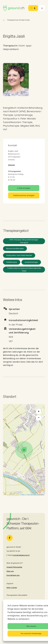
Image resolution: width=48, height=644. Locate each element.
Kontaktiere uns (13, 575)
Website (11, 165)
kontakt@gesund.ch (21, 555)
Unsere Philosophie (14, 567)
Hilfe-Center (12, 588)
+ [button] (39, 412)
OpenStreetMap (32, 495)
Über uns (10, 571)
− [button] (39, 418)
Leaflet (22, 495)
